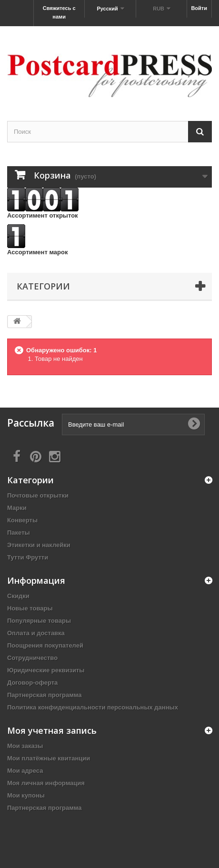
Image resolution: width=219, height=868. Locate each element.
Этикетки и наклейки (39, 545)
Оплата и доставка (36, 633)
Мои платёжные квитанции (49, 758)
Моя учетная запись (52, 730)
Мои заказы (25, 746)
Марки (17, 508)
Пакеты (19, 533)
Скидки (18, 596)
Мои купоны (26, 795)
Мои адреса (25, 771)
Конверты (22, 520)
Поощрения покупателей (45, 645)
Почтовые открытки (38, 495)
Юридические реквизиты (46, 670)
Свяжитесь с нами (59, 12)
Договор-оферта (32, 683)
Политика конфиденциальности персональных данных (93, 707)
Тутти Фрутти (28, 557)
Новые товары (30, 608)
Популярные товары (39, 621)
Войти (199, 8)
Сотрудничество (32, 658)
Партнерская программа (45, 695)
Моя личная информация (46, 783)
